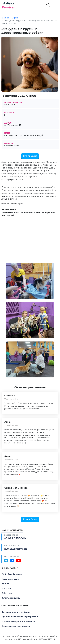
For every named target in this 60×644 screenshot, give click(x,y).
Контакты (6, 588)
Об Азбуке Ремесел (12, 574)
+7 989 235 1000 (15, 538)
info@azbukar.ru (16, 549)
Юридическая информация (16, 626)
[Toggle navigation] (55, 5)
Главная (5, 18)
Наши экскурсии (10, 579)
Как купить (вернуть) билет (16, 612)
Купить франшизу (11, 598)
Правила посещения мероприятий (20, 617)
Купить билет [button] (30, 156)
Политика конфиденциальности (18, 621)
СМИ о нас (7, 593)
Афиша (16, 18)
